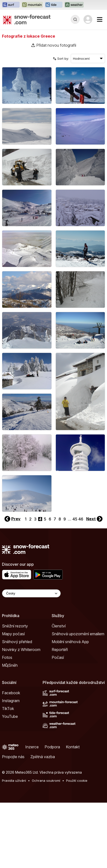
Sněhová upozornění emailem (78, 634)
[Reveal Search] (75, 19)
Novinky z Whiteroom (21, 650)
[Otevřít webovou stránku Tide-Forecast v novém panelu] (54, 5)
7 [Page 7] (55, 519)
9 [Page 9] (65, 519)
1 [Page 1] (26, 519)
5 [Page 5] (45, 519)
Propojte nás (13, 757)
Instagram (11, 701)
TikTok (8, 709)
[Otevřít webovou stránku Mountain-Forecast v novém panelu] (32, 5)
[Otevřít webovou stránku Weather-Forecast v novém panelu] (74, 5)
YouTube (10, 716)
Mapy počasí (13, 634)
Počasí (58, 657)
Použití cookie (77, 781)
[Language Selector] (31, 593)
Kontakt (73, 747)
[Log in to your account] (88, 19)
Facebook (11, 693)
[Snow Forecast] (27, 19)
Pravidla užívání (14, 781)
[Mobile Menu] (100, 19)
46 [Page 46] (81, 519)
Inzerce (32, 747)
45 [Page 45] (75, 519)
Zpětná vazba (43, 757)
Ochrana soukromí (46, 781)
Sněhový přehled (17, 642)
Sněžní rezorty (15, 626)
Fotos (7, 657)
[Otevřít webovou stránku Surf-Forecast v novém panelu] (11, 5)
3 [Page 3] (35, 519)
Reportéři (60, 650)
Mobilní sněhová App (70, 642)
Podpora (52, 747)
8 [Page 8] (60, 519)
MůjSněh (10, 665)
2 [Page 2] (30, 519)
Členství (59, 626)
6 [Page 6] (50, 519)
